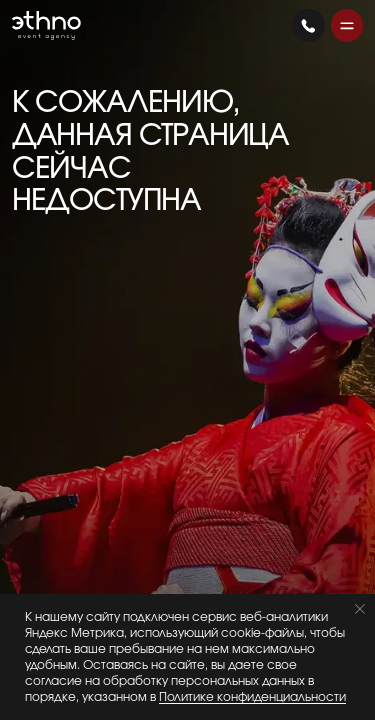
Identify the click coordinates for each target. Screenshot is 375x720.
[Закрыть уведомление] (360, 609)
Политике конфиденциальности (252, 697)
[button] (347, 25)
